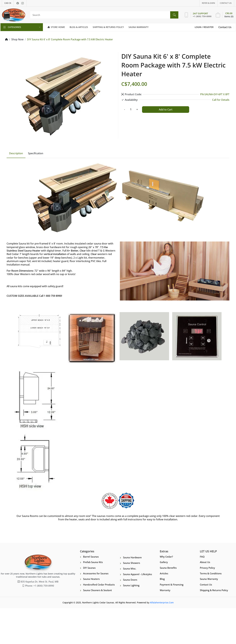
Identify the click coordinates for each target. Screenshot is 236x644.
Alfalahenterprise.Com (162, 638)
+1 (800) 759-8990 (202, 16)
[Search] (103, 15)
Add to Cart (166, 110)
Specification (36, 189)
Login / (199, 27)
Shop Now (17, 39)
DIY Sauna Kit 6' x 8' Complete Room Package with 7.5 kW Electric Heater (70, 39)
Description (16, 189)
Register (209, 27)
